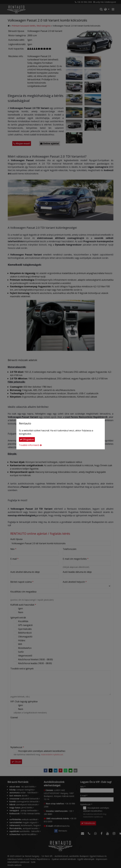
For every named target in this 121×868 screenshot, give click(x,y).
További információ (29, 445)
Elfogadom (27, 439)
